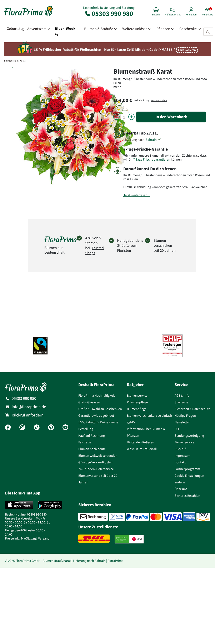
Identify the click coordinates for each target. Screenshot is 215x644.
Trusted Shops (94, 250)
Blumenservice (137, 396)
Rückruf (180, 449)
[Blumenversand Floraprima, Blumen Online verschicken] (29, 16)
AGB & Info (182, 396)
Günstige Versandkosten (95, 462)
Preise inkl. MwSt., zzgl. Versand (27, 538)
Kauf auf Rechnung (92, 436)
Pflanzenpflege (137, 402)
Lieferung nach (134, 140)
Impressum (182, 456)
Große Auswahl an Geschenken (100, 409)
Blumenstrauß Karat (15, 61)
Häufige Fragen (185, 416)
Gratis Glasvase (89, 402)
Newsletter (182, 422)
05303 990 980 (109, 14)
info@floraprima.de (29, 407)
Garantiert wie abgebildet (96, 416)
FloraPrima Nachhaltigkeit (97, 396)
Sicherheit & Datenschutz (192, 409)
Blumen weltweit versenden (98, 456)
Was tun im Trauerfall (142, 449)
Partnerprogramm (187, 469)
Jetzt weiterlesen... (137, 195)
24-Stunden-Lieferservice (96, 469)
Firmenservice (184, 442)
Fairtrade (85, 442)
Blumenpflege (137, 409)
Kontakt (180, 462)
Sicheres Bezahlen (187, 496)
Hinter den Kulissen (141, 442)
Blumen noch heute (92, 449)
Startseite (181, 402)
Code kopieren (187, 50)
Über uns (181, 489)
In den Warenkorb (171, 117)
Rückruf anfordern (28, 415)
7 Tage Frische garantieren (152, 159)
